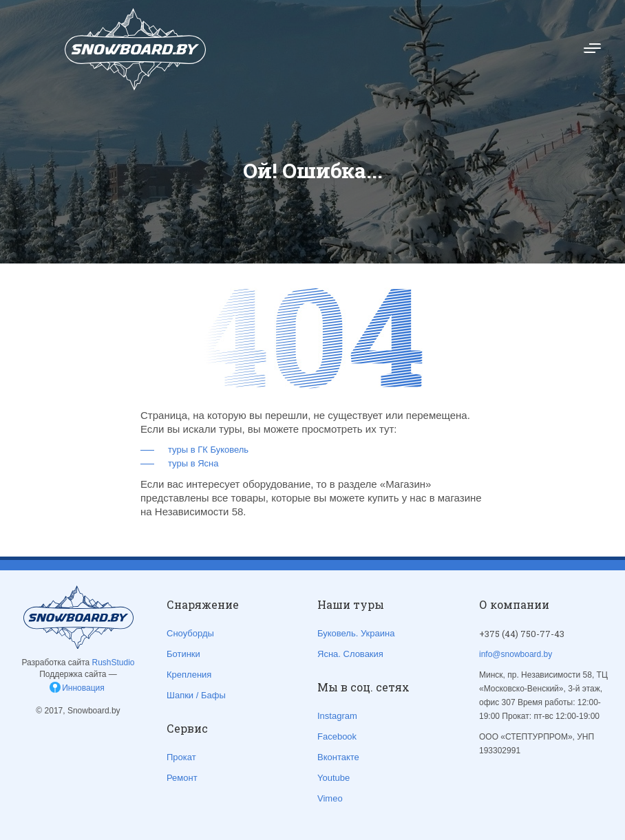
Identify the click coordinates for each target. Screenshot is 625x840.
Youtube (333, 778)
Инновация (83, 688)
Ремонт (182, 778)
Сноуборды (190, 633)
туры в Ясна (193, 463)
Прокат (181, 757)
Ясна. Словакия (350, 654)
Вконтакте (338, 757)
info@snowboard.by (516, 654)
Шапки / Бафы (196, 695)
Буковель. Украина (356, 633)
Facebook (337, 736)
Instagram (337, 716)
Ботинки (183, 654)
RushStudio (114, 663)
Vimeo (330, 798)
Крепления (189, 675)
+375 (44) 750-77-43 (522, 634)
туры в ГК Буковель (208, 450)
